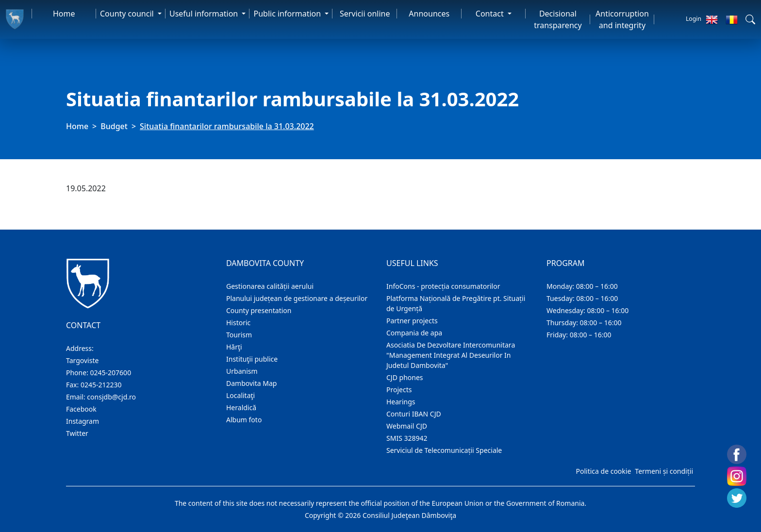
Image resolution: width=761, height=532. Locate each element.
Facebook (81, 409)
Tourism (239, 335)
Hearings (401, 402)
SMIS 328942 (407, 438)
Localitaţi (240, 395)
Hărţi (234, 347)
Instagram (83, 421)
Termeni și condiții (664, 471)
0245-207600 (111, 373)
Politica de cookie (603, 471)
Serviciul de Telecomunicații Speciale (444, 450)
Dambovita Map (251, 383)
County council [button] (128, 14)
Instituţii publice (252, 359)
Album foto (244, 420)
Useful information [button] (205, 14)
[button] (750, 19)
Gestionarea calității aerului (270, 286)
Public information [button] (288, 14)
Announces (429, 14)
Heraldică (241, 407)
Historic (238, 323)
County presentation (259, 310)
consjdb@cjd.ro (111, 397)
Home (64, 14)
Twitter (77, 433)
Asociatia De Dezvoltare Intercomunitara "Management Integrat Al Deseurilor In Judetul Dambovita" (451, 355)
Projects (399, 390)
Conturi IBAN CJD (414, 414)
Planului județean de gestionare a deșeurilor (297, 298)
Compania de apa (414, 333)
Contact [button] (491, 14)
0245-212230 (101, 385)
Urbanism (242, 371)
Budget (114, 126)
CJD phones (405, 377)
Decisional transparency (558, 19)
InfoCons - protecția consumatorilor (443, 286)
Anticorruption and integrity (622, 19)
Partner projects (412, 321)
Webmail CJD (407, 426)
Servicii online (365, 14)
